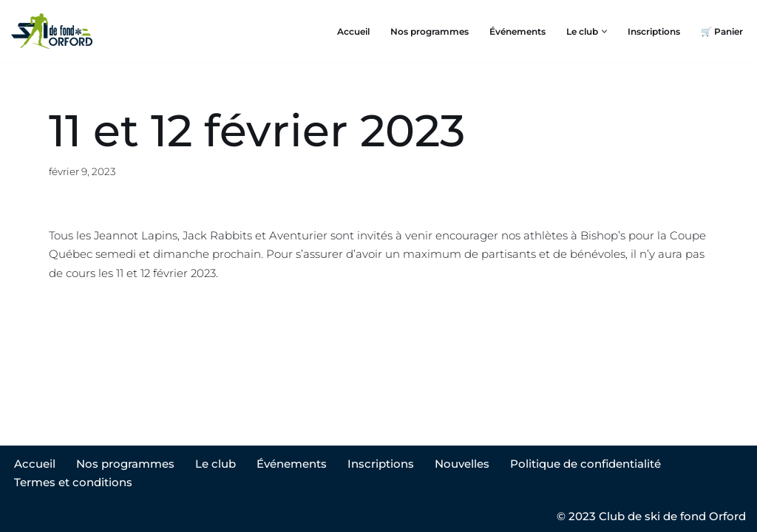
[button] (604, 31)
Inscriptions (654, 31)
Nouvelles (462, 464)
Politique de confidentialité (585, 464)
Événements (517, 31)
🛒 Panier (722, 31)
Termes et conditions (73, 482)
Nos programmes (430, 31)
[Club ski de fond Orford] (52, 31)
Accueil (353, 31)
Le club (215, 464)
